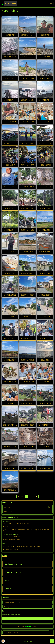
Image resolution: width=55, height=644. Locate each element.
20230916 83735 (10, 143)
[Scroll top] (52, 641)
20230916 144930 (27, 273)
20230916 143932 (10, 273)
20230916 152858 (10, 317)
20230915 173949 (45, 78)
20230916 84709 (45, 143)
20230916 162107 (45, 338)
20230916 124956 (27, 230)
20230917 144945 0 (10, 425)
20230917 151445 (10, 447)
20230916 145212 (10, 295)
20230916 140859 (10, 252)
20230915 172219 (27, 78)
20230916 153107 (27, 338)
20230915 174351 (27, 100)
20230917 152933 (27, 447)
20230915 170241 (27, 35)
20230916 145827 (27, 295)
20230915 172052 (45, 57)
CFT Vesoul (6, 521)
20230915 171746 (27, 57)
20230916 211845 (10, 382)
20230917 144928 (45, 403)
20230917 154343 (10, 468)
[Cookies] (3, 641)
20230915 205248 (45, 122)
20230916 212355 (10, 403)
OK (51, 632)
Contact (8, 589)
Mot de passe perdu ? (16, 615)
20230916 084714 (10, 165)
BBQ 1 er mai (7, 544)
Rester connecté (9, 611)
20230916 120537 (27, 187)
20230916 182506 (45, 360)
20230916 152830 (45, 295)
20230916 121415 (10, 208)
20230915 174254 (10, 100)
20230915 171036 (10, 57)
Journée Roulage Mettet (11, 534)
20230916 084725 (27, 165)
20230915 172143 (10, 78)
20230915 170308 (45, 35)
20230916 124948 (10, 230)
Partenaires (27, 507)
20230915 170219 (10, 35)
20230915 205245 (27, 122)
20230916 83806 (27, 143)
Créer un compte (6, 615)
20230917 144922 (27, 403)
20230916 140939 (27, 252)
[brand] (9, 4)
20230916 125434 (45, 230)
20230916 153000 (10, 338)
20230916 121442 (27, 208)
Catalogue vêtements (13, 564)
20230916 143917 (45, 252)
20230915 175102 (45, 100)
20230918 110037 (45, 468)
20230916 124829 (45, 208)
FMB (7, 581)
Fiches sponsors (27, 511)
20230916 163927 (10, 360)
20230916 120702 (45, 187)
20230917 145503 (45, 425)
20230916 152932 (27, 317)
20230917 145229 (27, 425)
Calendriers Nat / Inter (14, 572)
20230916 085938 (10, 187)
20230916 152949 (45, 317)
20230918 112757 (10, 490)
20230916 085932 (45, 165)
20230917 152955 (45, 447)
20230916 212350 (45, 382)
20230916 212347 (27, 382)
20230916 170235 (27, 360)
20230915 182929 (10, 122)
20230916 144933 (45, 273)
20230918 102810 (27, 468)
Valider (28, 618)
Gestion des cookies (28, 642)
